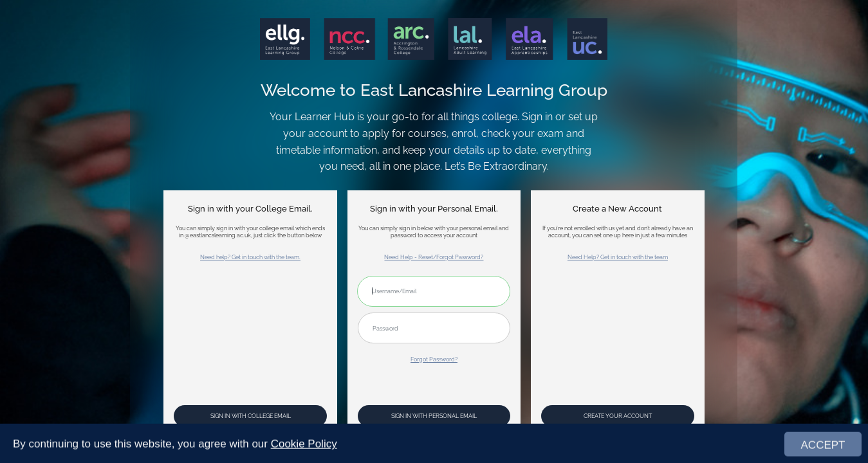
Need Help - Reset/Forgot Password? (434, 257)
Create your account (618, 416)
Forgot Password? (434, 359)
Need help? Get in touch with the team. (250, 257)
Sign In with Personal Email (434, 416)
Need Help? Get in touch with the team (618, 257)
